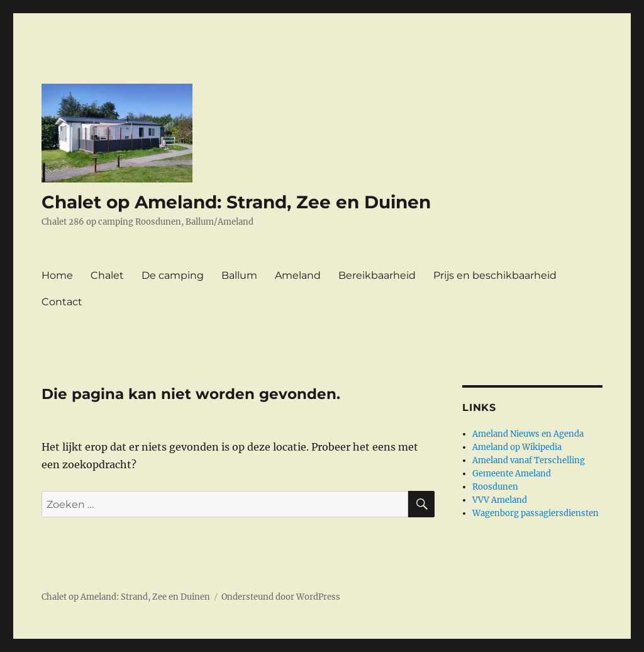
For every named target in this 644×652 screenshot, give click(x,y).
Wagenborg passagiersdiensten (536, 513)
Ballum (239, 275)
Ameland (298, 275)
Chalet (107, 275)
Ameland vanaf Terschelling (529, 460)
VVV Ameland (500, 500)
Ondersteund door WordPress (281, 597)
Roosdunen (495, 487)
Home (57, 275)
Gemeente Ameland (512, 474)
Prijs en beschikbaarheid (495, 275)
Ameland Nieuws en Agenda (528, 434)
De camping (173, 275)
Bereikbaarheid (377, 275)
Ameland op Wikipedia (517, 447)
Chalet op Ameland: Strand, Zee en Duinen (236, 202)
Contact (62, 302)
